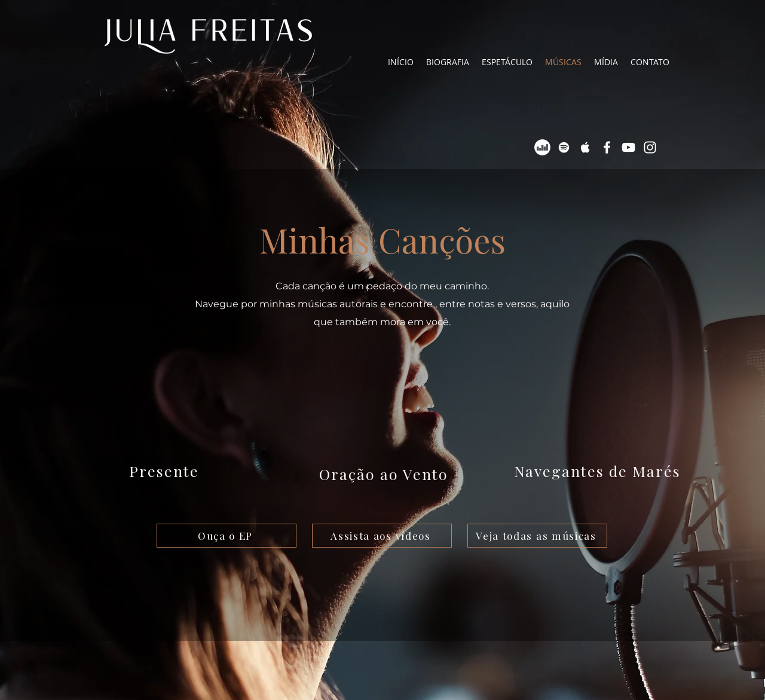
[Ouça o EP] (227, 536)
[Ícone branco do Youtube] (628, 147)
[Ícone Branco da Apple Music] (585, 147)
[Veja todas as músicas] (537, 536)
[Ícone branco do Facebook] (607, 147)
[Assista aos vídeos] (382, 536)
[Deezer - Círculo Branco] (542, 147)
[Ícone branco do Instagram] (650, 147)
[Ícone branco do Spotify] (564, 147)
